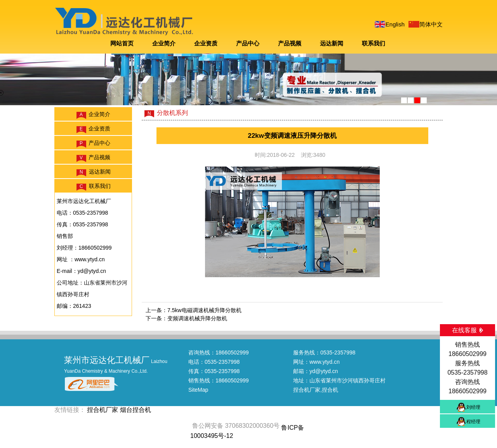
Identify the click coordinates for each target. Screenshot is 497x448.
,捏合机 (329, 390)
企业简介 (164, 43)
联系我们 (374, 43)
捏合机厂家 (307, 390)
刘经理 (473, 407)
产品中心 (248, 43)
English (395, 24)
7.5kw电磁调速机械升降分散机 (204, 310)
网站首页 (122, 43)
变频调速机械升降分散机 (197, 318)
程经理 (473, 422)
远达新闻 (332, 43)
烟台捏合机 (136, 410)
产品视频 (290, 43)
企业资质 (206, 43)
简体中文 (431, 24)
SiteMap (198, 390)
